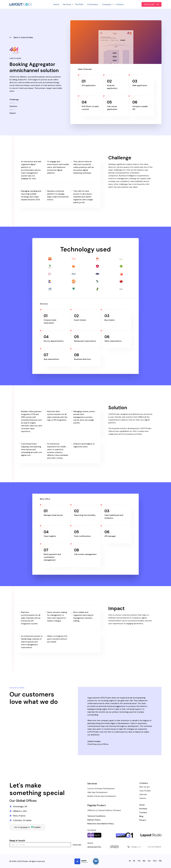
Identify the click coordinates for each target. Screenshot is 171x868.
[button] (67, 4)
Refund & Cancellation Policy (101, 824)
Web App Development (97, 792)
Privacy (143, 820)
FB (134, 861)
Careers (143, 798)
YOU (155, 861)
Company (144, 783)
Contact (120, 4)
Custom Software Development (101, 789)
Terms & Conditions (96, 816)
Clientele (143, 794)
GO (149, 861)
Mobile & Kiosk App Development (102, 796)
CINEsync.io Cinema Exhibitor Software (104, 810)
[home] (21, 4)
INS (144, 861)
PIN (160, 861)
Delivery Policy (94, 820)
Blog (141, 816)
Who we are (144, 787)
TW (139, 861)
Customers (93, 4)
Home (56, 4)
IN (130, 861)
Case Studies (145, 791)
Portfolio (79, 4)
